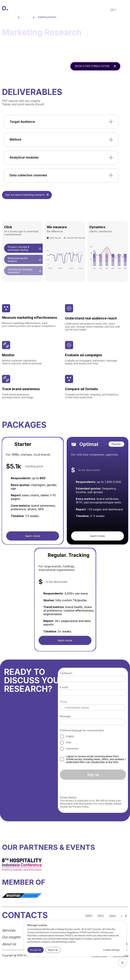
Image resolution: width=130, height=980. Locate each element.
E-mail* (64, 687)
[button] (123, 9)
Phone (64, 702)
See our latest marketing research (25, 195)
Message (65, 716)
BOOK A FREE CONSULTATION (92, 66)
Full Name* (66, 673)
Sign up (93, 775)
